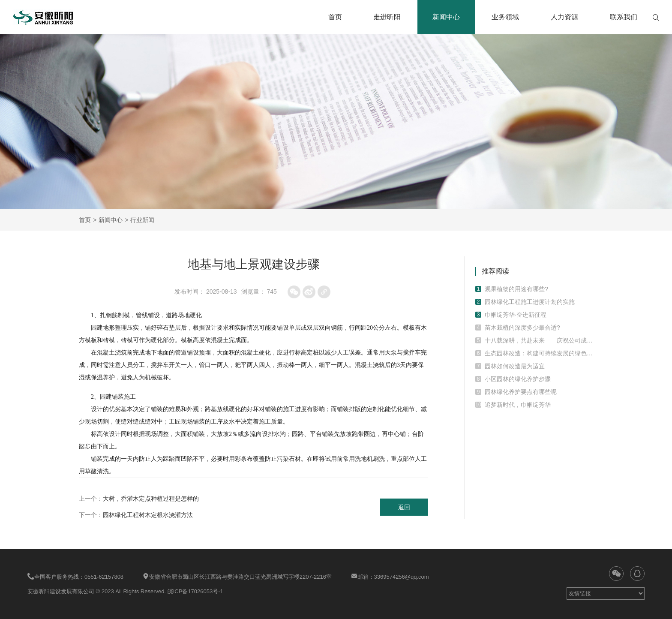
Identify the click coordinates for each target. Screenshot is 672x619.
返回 (404, 507)
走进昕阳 (387, 17)
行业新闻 (142, 220)
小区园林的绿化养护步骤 (518, 379)
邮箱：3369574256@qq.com (390, 576)
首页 (335, 17)
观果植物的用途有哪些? (516, 289)
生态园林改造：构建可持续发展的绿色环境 (539, 353)
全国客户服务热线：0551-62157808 (75, 576)
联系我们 (624, 17)
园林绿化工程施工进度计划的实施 (530, 302)
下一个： (136, 515)
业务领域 (505, 17)
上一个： (139, 499)
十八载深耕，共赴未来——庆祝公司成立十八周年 (539, 340)
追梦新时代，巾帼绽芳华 (518, 405)
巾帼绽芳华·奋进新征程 (516, 315)
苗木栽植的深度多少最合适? (522, 328)
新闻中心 (446, 17)
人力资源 (564, 17)
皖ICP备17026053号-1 (195, 591)
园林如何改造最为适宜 (515, 366)
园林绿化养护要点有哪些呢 (521, 392)
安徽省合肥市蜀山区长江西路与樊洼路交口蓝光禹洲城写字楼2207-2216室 (237, 576)
